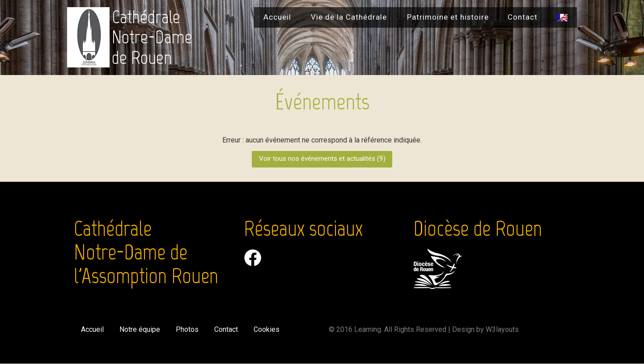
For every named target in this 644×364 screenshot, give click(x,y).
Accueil (277, 17)
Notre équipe (140, 330)
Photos (188, 330)
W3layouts (502, 330)
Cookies (268, 330)
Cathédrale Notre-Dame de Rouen (152, 38)
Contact (523, 17)
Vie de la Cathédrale (349, 17)
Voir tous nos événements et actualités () (322, 159)
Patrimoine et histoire (448, 17)
